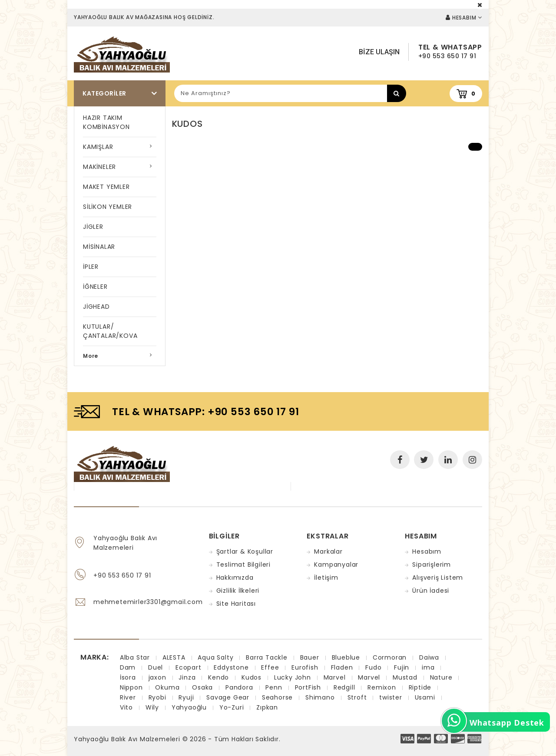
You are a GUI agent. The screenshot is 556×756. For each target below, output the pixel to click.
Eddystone (231, 667)
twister (391, 697)
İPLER (91, 267)
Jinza (187, 677)
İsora (128, 677)
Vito (126, 707)
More (91, 356)
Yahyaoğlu (189, 707)
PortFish (308, 687)
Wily (152, 707)
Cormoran (390, 657)
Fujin (402, 667)
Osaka (202, 687)
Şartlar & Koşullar (245, 551)
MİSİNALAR (99, 247)
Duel (156, 667)
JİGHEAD (96, 307)
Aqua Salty (215, 657)
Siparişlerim (432, 565)
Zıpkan (267, 707)
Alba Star (135, 657)
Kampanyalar (336, 565)
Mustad (405, 677)
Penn (274, 687)
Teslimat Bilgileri (243, 565)
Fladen (342, 667)
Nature (441, 677)
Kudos (252, 677)
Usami (425, 697)
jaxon (157, 677)
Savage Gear (228, 697)
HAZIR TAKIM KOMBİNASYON (106, 122)
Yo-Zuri (232, 707)
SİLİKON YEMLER (108, 207)
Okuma (167, 687)
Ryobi (157, 697)
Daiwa (429, 657)
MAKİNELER (99, 167)
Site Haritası (236, 604)
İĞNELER (95, 287)
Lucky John (293, 677)
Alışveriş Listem (438, 578)
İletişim (326, 578)
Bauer (310, 657)
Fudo (373, 667)
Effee (270, 667)
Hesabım (427, 551)
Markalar (328, 551)
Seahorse (277, 697)
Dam (128, 667)
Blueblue (346, 657)
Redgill (344, 687)
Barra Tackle (267, 657)
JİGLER (93, 227)
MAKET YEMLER (106, 187)
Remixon (382, 687)
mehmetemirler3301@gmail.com (148, 602)
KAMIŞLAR (98, 147)
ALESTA (174, 657)
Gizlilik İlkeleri (238, 591)
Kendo (218, 677)
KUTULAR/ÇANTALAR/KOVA (110, 331)
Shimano (320, 697)
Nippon (131, 687)
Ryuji (186, 697)
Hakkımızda (235, 578)
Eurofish (305, 667)
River (128, 697)
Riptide (420, 687)
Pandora (239, 687)
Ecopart (189, 667)
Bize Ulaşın (379, 52)
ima (428, 667)
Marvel (335, 677)
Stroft (357, 697)
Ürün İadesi (431, 591)
